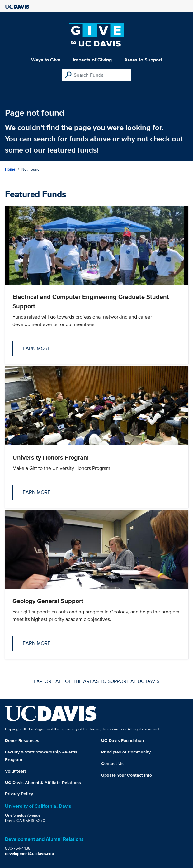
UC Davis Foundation (122, 740)
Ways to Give (46, 60)
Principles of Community (126, 752)
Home (10, 169)
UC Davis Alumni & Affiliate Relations (43, 783)
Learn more (35, 348)
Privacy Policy (19, 794)
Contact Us (112, 763)
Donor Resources (22, 740)
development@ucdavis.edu (30, 853)
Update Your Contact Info (127, 775)
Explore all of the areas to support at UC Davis (96, 681)
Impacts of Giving (92, 60)
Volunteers (16, 771)
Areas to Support (143, 60)
